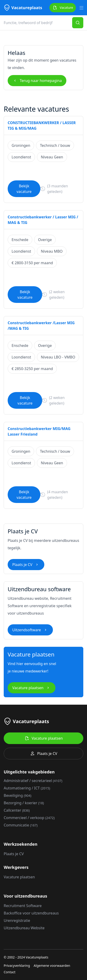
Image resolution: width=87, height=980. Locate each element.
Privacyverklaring (17, 966)
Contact (10, 972)
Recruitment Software (23, 906)
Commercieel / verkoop (29, 818)
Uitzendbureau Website (24, 928)
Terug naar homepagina (37, 81)
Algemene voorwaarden (52, 966)
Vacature (63, 8)
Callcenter (17, 810)
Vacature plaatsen (32, 688)
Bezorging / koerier (24, 803)
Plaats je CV (26, 565)
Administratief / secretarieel (33, 781)
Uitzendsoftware (30, 630)
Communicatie (21, 825)
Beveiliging (18, 795)
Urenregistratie (17, 920)
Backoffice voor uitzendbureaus (31, 913)
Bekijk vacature (24, 189)
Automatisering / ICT (27, 788)
